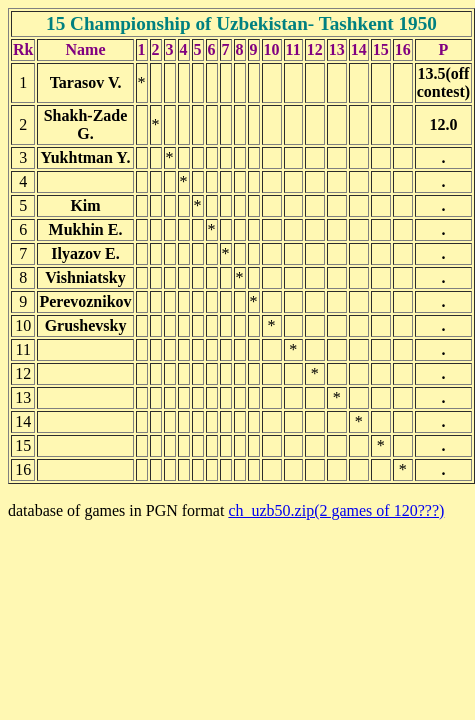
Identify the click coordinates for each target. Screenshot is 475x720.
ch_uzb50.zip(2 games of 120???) (336, 510)
